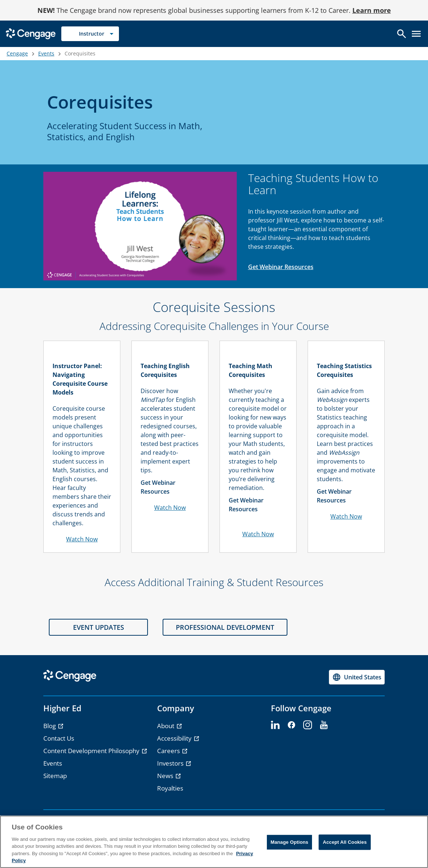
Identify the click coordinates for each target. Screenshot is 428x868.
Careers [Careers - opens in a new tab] (169, 751)
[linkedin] (275, 725)
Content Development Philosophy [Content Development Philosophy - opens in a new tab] (92, 751)
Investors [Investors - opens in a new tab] (171, 763)
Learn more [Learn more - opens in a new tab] (372, 10)
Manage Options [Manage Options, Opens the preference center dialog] (289, 842)
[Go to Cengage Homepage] (31, 33)
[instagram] (308, 725)
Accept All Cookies (345, 842)
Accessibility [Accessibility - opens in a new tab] (175, 738)
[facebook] (291, 725)
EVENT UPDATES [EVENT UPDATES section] (99, 627)
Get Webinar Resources (281, 267)
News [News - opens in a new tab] (166, 776)
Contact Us (59, 738)
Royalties (170, 788)
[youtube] (324, 725)
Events (46, 53)
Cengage (17, 53)
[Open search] (402, 34)
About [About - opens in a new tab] (166, 726)
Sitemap (55, 776)
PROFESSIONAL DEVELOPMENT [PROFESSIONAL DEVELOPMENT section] (225, 627)
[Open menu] (416, 34)
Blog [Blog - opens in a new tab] (50, 726)
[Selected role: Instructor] (90, 34)
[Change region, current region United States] (357, 677)
